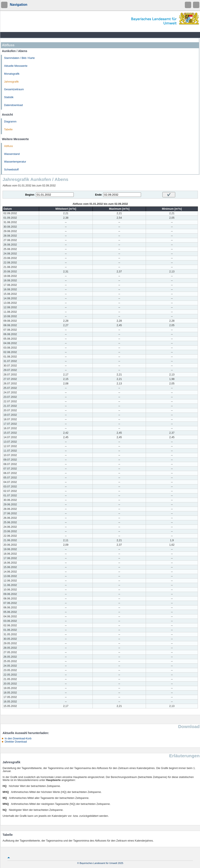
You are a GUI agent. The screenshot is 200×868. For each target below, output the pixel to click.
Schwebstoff (11, 170)
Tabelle (8, 129)
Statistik (9, 97)
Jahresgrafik (11, 82)
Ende (98, 195)
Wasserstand (12, 154)
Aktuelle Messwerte (16, 66)
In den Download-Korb (18, 739)
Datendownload (13, 105)
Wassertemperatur (15, 162)
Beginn (30, 195)
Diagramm (10, 122)
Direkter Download (16, 742)
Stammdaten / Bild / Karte (19, 58)
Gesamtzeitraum (14, 89)
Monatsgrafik (12, 74)
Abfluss (8, 146)
